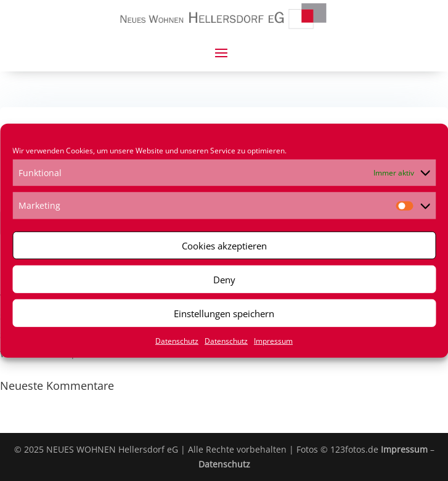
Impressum (273, 341)
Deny (224, 279)
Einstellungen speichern (224, 313)
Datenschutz (177, 341)
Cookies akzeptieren (224, 245)
